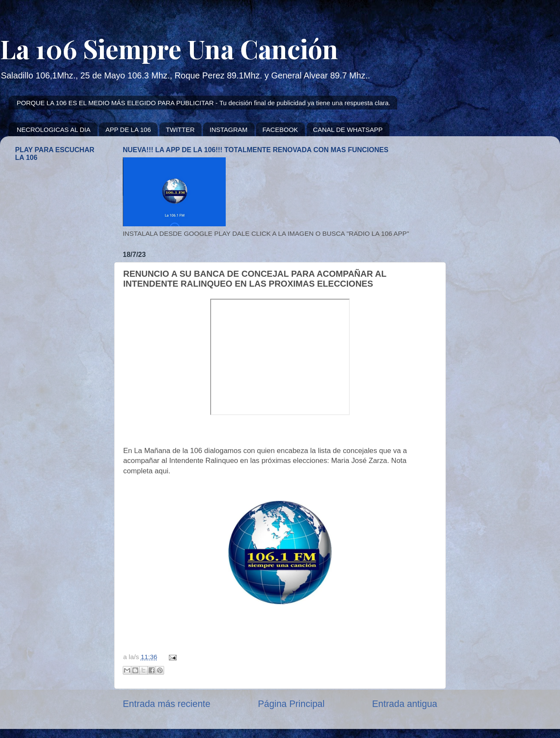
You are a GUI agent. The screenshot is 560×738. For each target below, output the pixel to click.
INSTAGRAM (228, 130)
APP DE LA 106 (128, 130)
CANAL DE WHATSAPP (348, 130)
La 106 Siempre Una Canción (169, 48)
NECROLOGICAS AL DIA (54, 130)
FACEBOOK (280, 130)
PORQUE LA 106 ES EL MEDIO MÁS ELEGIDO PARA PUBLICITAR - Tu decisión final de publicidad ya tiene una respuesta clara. (204, 103)
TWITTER (180, 130)
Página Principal (291, 704)
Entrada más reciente (166, 704)
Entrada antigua (405, 704)
